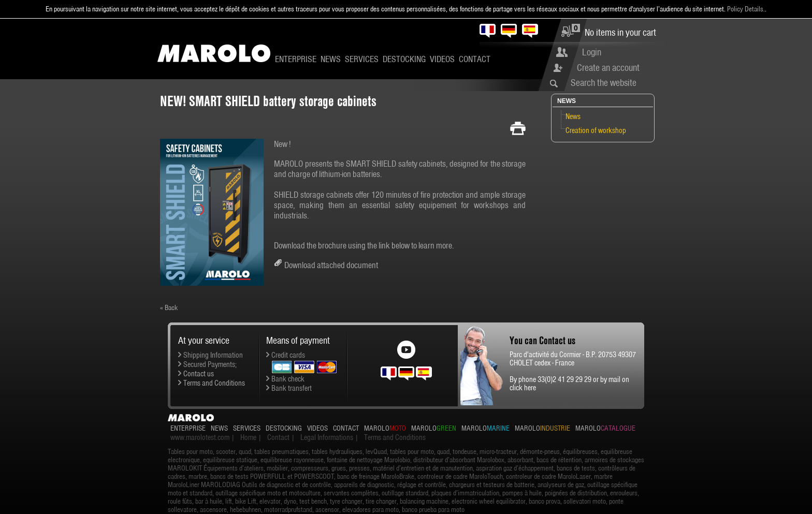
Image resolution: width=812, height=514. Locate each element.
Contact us (199, 374)
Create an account (608, 68)
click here (523, 388)
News (331, 59)
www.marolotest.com (200, 437)
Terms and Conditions (214, 383)
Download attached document (331, 265)
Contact (475, 59)
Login (592, 52)
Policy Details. (746, 9)
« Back (169, 307)
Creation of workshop (596, 130)
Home (248, 437)
